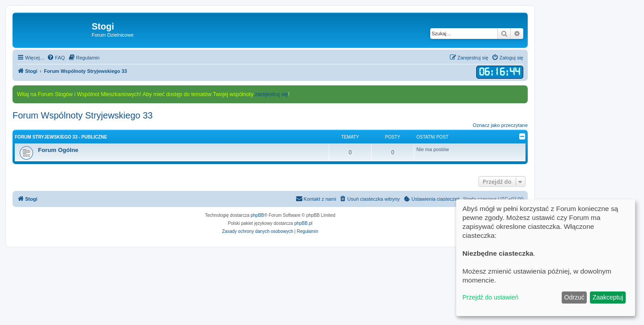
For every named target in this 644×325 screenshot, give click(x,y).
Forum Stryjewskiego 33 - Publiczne (61, 137)
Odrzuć (574, 297)
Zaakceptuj (608, 297)
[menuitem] (56, 58)
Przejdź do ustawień (490, 297)
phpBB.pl (303, 223)
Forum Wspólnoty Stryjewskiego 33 (83, 115)
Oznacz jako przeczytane (500, 125)
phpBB (258, 215)
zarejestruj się (271, 94)
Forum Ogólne (58, 150)
